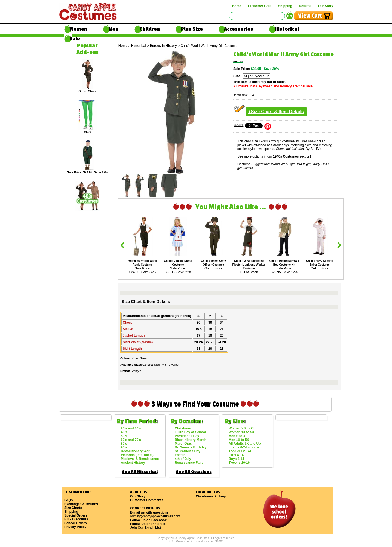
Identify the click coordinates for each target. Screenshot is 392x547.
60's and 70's (131, 440)
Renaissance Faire (189, 463)
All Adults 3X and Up (245, 444)
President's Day (187, 436)
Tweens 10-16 (239, 463)
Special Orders (76, 515)
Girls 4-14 (236, 455)
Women (78, 29)
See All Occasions (194, 472)
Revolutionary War (135, 451)
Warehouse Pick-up (211, 496)
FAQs (68, 500)
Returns (305, 6)
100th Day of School (190, 432)
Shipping (285, 6)
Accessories (239, 29)
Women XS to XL (242, 428)
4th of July (183, 459)
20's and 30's (131, 428)
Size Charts (73, 508)
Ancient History (133, 463)
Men (113, 29)
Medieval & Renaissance (140, 459)
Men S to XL (238, 436)
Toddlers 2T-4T (240, 451)
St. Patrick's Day (188, 451)
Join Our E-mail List (146, 528)
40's (124, 432)
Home (237, 6)
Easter (180, 455)
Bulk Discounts (76, 519)
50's (124, 436)
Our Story (326, 6)
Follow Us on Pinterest (148, 524)
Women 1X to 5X (241, 432)
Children (150, 29)
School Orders (76, 523)
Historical (287, 29)
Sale (75, 39)
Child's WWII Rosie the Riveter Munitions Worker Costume (249, 265)
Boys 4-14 (236, 459)
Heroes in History (163, 46)
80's (124, 444)
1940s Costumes (286, 156)
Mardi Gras (183, 444)
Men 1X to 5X (239, 440)
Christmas (183, 428)
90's (124, 447)
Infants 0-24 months (244, 447)
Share (239, 125)
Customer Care (260, 6)
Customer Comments (147, 500)
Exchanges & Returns (81, 504)
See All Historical (140, 472)
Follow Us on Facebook (148, 520)
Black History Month (191, 440)
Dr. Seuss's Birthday (191, 447)
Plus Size (192, 29)
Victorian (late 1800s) (137, 455)
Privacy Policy (75, 527)
